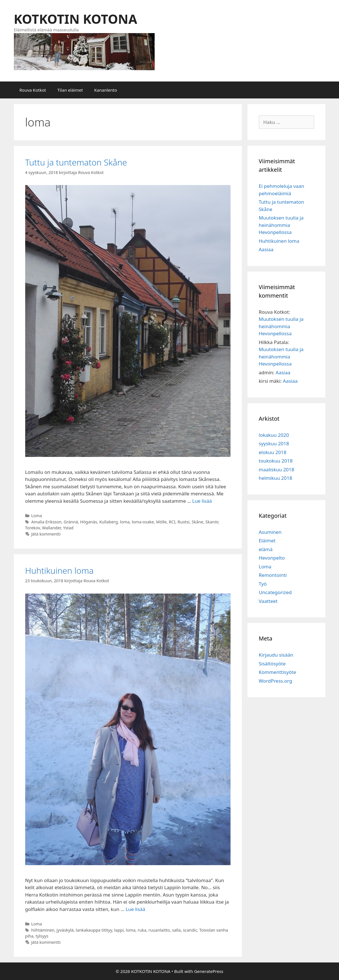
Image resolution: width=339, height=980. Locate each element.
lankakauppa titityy (94, 930)
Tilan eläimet (70, 90)
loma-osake (143, 522)
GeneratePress (209, 971)
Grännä (71, 522)
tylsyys (42, 936)
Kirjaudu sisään (276, 655)
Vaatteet (268, 601)
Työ (263, 584)
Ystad (68, 528)
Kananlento (106, 90)
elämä (266, 549)
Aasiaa (266, 249)
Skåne (198, 522)
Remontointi (273, 575)
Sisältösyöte (272, 664)
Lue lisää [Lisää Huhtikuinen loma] (136, 909)
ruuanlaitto (159, 930)
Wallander (52, 528)
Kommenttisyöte (278, 672)
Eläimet (267, 540)
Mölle (161, 522)
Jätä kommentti (46, 534)
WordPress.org (276, 681)
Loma (37, 516)
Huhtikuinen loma (59, 570)
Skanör (212, 522)
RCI (172, 522)
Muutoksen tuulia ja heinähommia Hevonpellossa (281, 225)
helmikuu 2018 (276, 478)
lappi (119, 930)
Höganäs (89, 522)
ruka (142, 930)
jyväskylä (65, 930)
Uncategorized (275, 592)
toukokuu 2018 (276, 461)
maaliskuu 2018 (277, 469)
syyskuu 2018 (274, 443)
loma (125, 522)
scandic (190, 930)
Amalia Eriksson (46, 522)
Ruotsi (184, 522)
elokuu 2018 (273, 452)
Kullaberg (109, 522)
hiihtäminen (43, 930)
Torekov (33, 528)
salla (176, 930)
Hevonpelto (272, 558)
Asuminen (270, 532)
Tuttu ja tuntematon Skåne (76, 162)
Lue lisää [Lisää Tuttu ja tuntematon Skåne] (202, 501)
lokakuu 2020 (274, 435)
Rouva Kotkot (33, 90)
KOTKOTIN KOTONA (76, 19)
